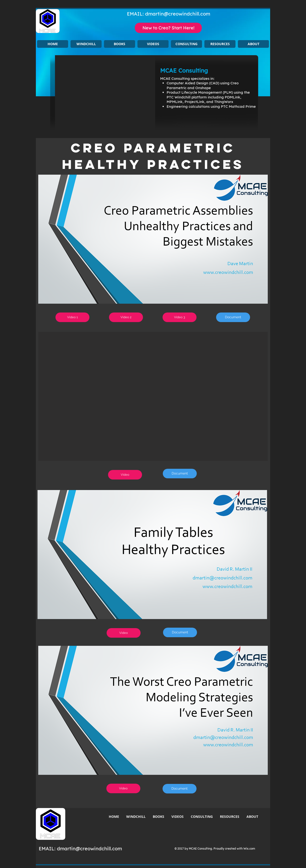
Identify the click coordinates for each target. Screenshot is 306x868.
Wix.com (249, 849)
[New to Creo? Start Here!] (168, 28)
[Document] (233, 317)
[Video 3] (180, 317)
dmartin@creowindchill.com (178, 14)
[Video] (125, 475)
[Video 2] (126, 317)
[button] (86, 44)
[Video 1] (72, 317)
